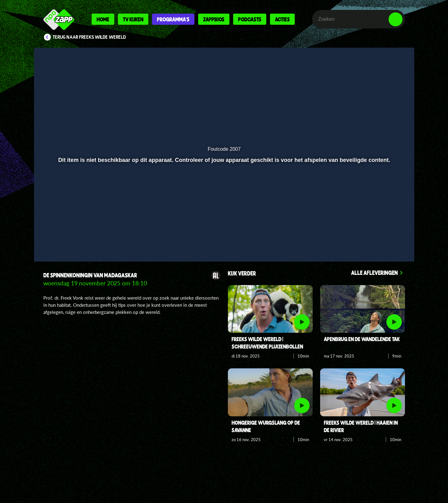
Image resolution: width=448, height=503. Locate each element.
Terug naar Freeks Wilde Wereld (89, 37)
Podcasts (250, 19)
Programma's (173, 19)
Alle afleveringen (374, 273)
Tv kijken (133, 19)
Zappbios (214, 19)
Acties (282, 19)
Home (103, 19)
